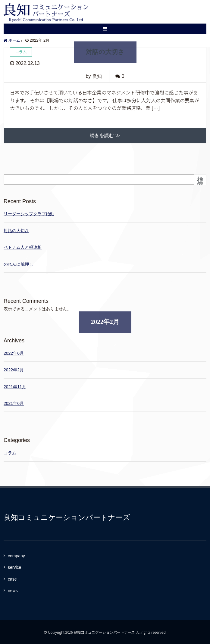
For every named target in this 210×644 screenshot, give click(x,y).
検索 (200, 182)
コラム (10, 453)
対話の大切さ (105, 52)
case (12, 579)
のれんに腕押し (18, 264)
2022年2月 (14, 370)
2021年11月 (15, 387)
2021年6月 (14, 403)
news (13, 591)
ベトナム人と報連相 (23, 247)
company (16, 556)
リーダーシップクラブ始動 (29, 214)
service (14, 567)
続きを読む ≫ (105, 135)
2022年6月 (14, 353)
